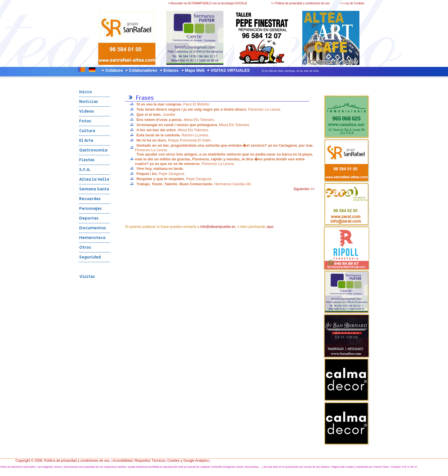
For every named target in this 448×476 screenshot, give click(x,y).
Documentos (93, 228)
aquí (270, 227)
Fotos (85, 121)
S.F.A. (85, 170)
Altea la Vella (94, 179)
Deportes (89, 218)
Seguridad (90, 257)
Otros (85, 247)
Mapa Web (195, 70)
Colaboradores (143, 70)
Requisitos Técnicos (150, 461)
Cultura (87, 131)
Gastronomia (93, 150)
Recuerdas (90, 199)
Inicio (86, 92)
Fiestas (87, 160)
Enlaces (171, 70)
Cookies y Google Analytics (188, 461)
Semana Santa (94, 189)
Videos (87, 111)
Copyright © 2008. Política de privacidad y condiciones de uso (63, 461)
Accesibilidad (123, 461)
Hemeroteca (92, 238)
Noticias (89, 102)
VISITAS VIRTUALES (230, 70)
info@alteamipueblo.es (218, 227)
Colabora (114, 70)
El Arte (86, 141)
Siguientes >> (304, 189)
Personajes (90, 209)
